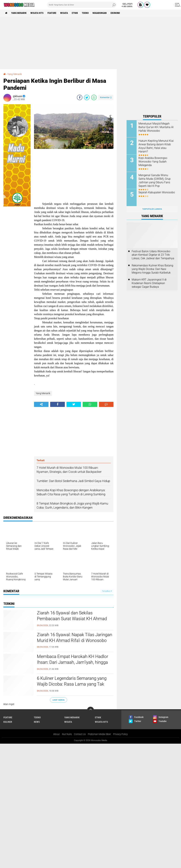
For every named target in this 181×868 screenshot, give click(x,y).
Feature (52, 13)
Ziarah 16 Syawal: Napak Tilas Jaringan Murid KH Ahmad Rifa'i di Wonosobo (75, 638)
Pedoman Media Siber (99, 734)
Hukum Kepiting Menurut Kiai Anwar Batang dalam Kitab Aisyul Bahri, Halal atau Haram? (156, 146)
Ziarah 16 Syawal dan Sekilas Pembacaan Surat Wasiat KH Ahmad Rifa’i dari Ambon (72, 619)
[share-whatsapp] (94, 97)
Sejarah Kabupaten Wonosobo (157, 192)
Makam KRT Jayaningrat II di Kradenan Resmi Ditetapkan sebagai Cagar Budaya (149, 283)
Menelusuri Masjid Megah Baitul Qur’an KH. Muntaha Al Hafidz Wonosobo (156, 127)
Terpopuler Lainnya (152, 209)
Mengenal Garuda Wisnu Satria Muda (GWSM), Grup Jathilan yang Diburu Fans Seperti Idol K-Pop (155, 180)
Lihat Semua (59, 700)
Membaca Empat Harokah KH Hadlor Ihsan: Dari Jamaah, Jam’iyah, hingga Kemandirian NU (73, 662)
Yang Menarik (19, 13)
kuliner (8, 722)
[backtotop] (90, 710)
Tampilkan (107, 591)
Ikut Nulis (67, 734)
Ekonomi (115, 13)
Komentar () (106, 97)
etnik (75, 13)
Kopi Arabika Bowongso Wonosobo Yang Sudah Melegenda (153, 162)
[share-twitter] (87, 97)
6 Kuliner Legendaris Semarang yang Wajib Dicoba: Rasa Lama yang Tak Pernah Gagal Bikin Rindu (72, 684)
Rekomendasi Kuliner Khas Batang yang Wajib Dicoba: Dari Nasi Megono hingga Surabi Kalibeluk (152, 269)
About (56, 734)
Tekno (85, 13)
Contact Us (80, 734)
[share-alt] (41, 404)
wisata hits (37, 13)
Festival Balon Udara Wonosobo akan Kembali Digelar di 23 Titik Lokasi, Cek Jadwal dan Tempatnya (153, 255)
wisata (64, 13)
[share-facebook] (80, 97)
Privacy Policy (120, 734)
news (37, 722)
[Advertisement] (90, 43)
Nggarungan (100, 13)
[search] (82, 5)
